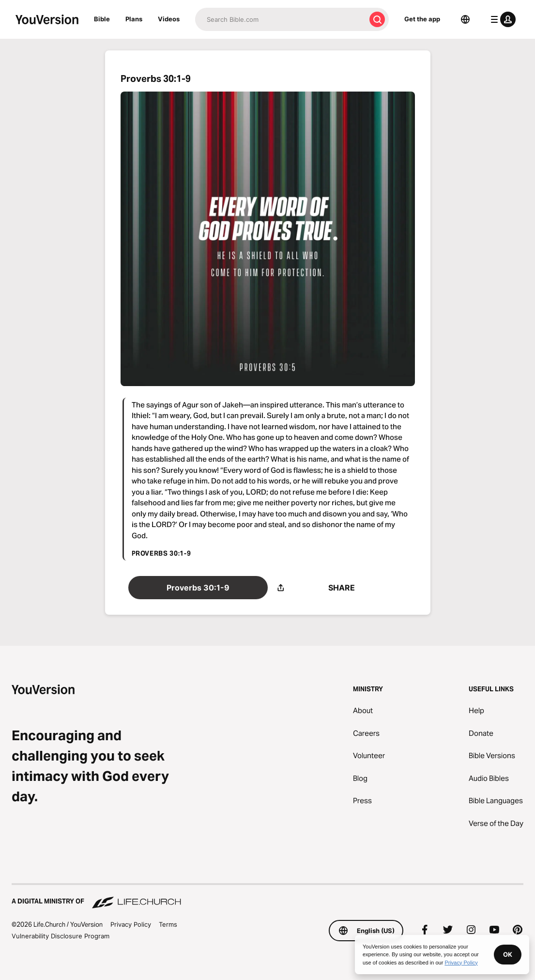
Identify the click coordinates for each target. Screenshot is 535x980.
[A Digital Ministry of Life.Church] (267, 897)
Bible (102, 19)
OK (508, 954)
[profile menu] (501, 19)
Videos (169, 19)
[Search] (280, 19)
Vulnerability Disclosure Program (61, 936)
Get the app (422, 19)
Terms (168, 924)
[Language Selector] (465, 19)
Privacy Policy (131, 924)
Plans (134, 19)
